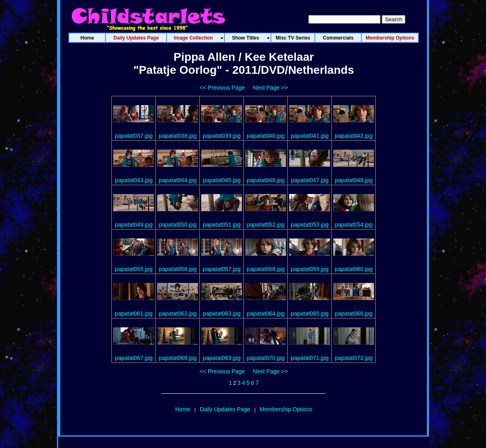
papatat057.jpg (222, 269)
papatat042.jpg (354, 136)
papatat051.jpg (222, 225)
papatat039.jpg (222, 136)
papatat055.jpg (134, 269)
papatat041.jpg (310, 136)
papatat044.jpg (178, 180)
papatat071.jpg (310, 358)
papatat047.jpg (310, 180)
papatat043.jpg (134, 180)
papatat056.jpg (178, 269)
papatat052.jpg (266, 225)
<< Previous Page (222, 88)
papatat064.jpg (266, 313)
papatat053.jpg (310, 225)
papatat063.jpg (222, 313)
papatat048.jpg (354, 180)
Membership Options (286, 409)
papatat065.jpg (310, 313)
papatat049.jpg (134, 225)
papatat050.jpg (178, 225)
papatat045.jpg (222, 180)
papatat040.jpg (266, 136)
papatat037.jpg (134, 136)
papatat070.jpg (266, 358)
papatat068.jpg (178, 358)
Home (183, 409)
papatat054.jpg (354, 225)
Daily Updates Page (225, 409)
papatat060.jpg (354, 269)
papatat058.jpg (266, 269)
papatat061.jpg (134, 313)
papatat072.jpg (354, 358)
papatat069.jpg (222, 358)
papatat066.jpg (354, 313)
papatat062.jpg (178, 313)
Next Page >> (270, 88)
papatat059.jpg (310, 269)
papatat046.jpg (266, 180)
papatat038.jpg (178, 136)
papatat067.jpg (134, 358)
